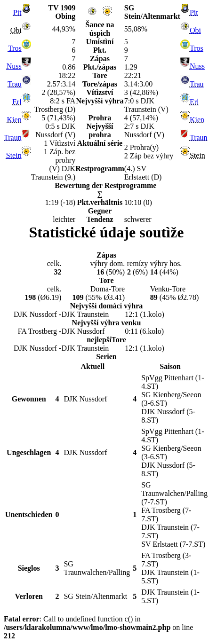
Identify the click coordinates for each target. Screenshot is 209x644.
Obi (195, 30)
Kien (14, 120)
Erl (17, 102)
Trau (15, 84)
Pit (17, 12)
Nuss (14, 66)
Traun (13, 137)
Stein (14, 155)
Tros (15, 48)
